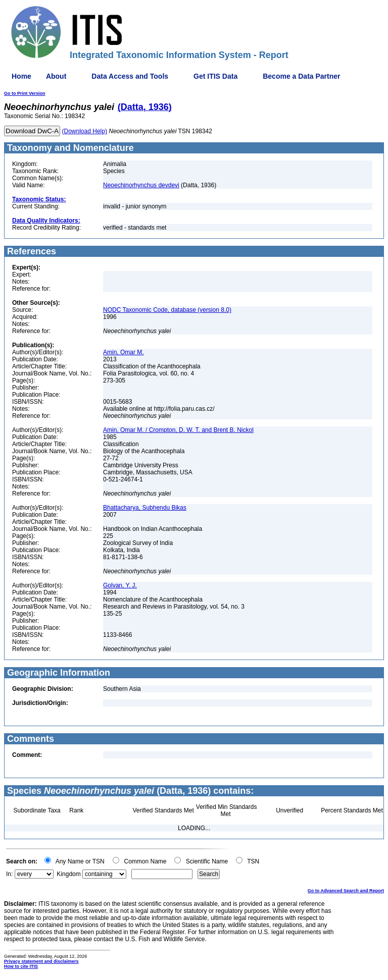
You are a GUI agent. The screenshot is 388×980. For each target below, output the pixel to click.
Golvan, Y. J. (120, 585)
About (56, 76)
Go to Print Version (25, 93)
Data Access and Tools (130, 76)
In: (9, 874)
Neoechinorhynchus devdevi (141, 185)
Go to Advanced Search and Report (346, 891)
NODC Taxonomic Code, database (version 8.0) (167, 310)
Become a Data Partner (301, 76)
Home (21, 76)
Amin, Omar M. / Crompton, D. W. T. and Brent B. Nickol (178, 430)
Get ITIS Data (215, 76)
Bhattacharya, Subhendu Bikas (145, 508)
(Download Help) (85, 131)
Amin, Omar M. (124, 352)
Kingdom (68, 874)
